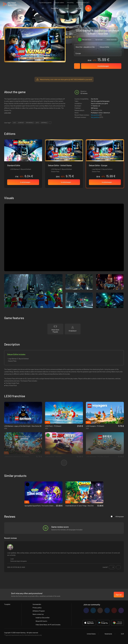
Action (101, 113)
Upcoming (70, 3)
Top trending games (45, 3)
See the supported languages (100, 101)
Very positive (95, 115)
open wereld (30, 123)
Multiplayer (94, 113)
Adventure (107, 113)
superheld (44, 123)
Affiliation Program (39, 611)
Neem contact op (38, 614)
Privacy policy (37, 608)
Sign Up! (119, 595)
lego (14, 123)
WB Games (94, 108)
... (50, 123)
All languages (117, 516)
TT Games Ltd (95, 106)
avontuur (21, 123)
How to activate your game (99, 103)
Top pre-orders (59, 3)
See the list (94, 99)
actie (37, 123)
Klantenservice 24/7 (83, 3)
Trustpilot (7, 604)
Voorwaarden (37, 604)
